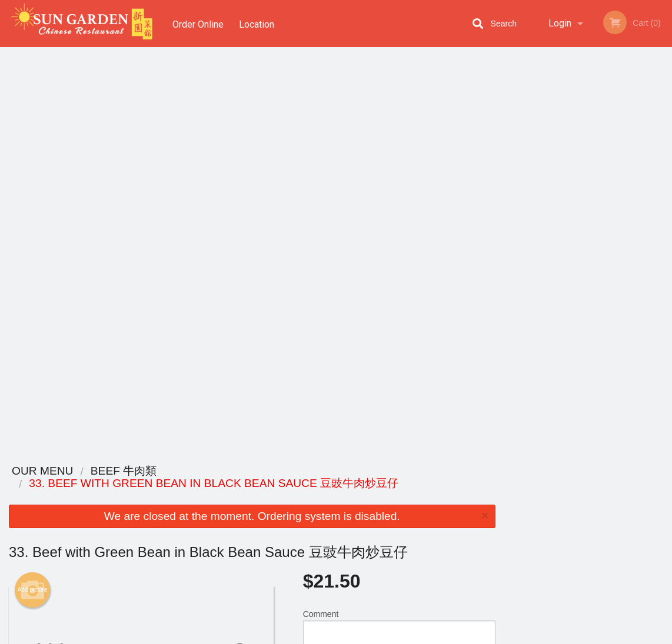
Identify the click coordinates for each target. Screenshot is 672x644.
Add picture (33, 183)
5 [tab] (614, 256)
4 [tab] (597, 256)
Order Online (198, 23)
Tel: (528, 515)
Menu (305, 487)
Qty (332, 271)
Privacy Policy (417, 515)
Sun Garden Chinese (104, 471)
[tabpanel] (588, 166)
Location (258, 23)
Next (663, 173)
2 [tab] (561, 256)
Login (560, 23)
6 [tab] (632, 256)
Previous (513, 173)
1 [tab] (544, 256)
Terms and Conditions (430, 501)
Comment (399, 223)
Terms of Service (356, 636)
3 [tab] (579, 256)
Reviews (408, 487)
